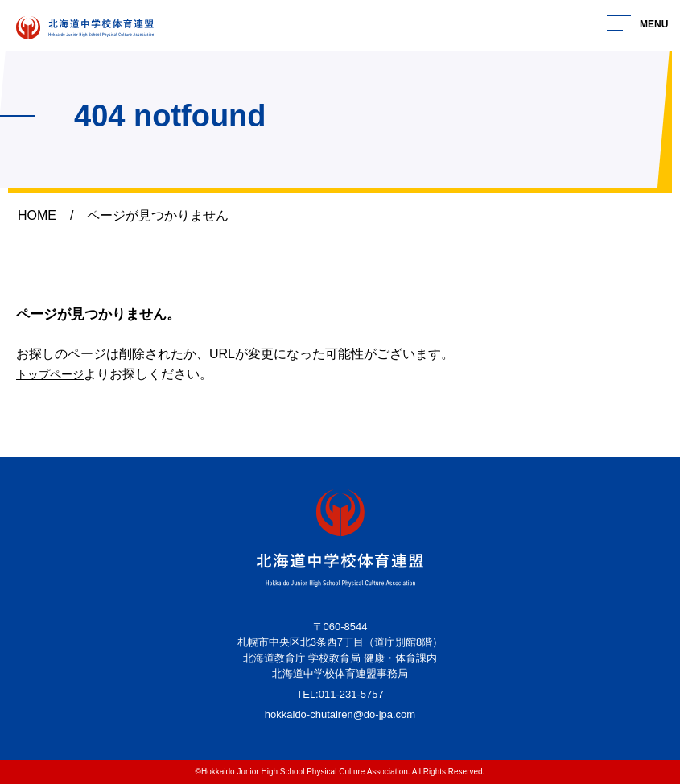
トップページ (55, 374)
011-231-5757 (351, 694)
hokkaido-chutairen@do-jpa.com (340, 714)
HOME (37, 215)
